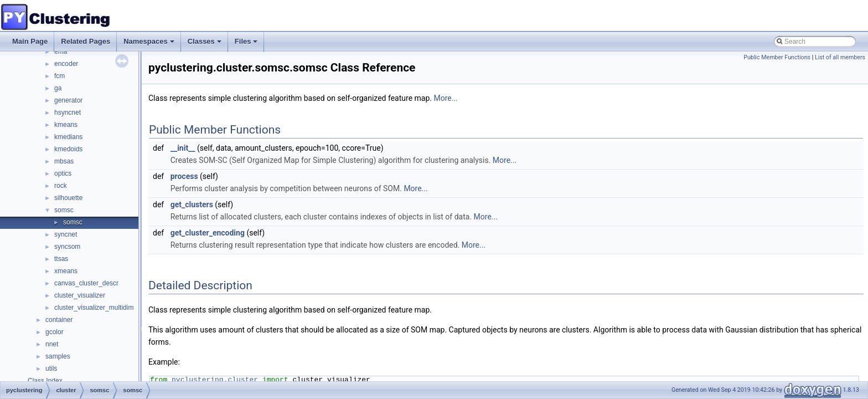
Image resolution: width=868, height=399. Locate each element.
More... (445, 98)
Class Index (45, 381)
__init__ (183, 148)
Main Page (30, 41)
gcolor (55, 332)
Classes (205, 44)
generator (68, 100)
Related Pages (86, 41)
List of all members (840, 57)
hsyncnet (68, 112)
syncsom (67, 247)
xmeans (66, 271)
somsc (64, 210)
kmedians (68, 137)
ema (61, 52)
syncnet (66, 234)
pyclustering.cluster (215, 380)
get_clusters (192, 204)
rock (61, 186)
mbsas (64, 161)
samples (58, 356)
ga (58, 88)
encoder (66, 64)
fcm (60, 76)
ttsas (61, 259)
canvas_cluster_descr (86, 283)
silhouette (68, 198)
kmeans (66, 125)
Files (247, 44)
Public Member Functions (777, 57)
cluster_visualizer (80, 295)
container (59, 320)
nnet (52, 344)
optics (63, 173)
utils (51, 369)
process (184, 176)
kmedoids (68, 149)
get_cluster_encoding (208, 233)
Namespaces (150, 44)
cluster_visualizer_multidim (94, 308)
